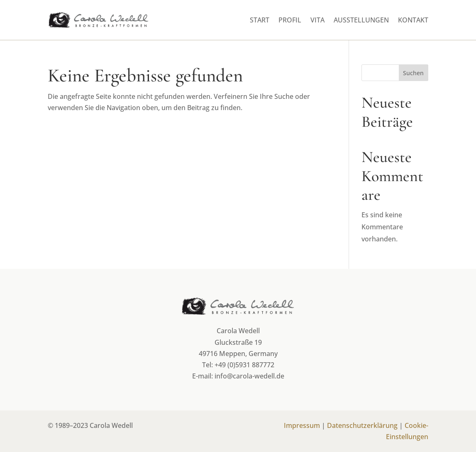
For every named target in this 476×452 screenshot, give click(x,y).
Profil (290, 20)
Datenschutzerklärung (362, 425)
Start (260, 20)
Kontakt (413, 20)
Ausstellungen (361, 20)
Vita (317, 20)
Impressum (302, 425)
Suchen (413, 73)
